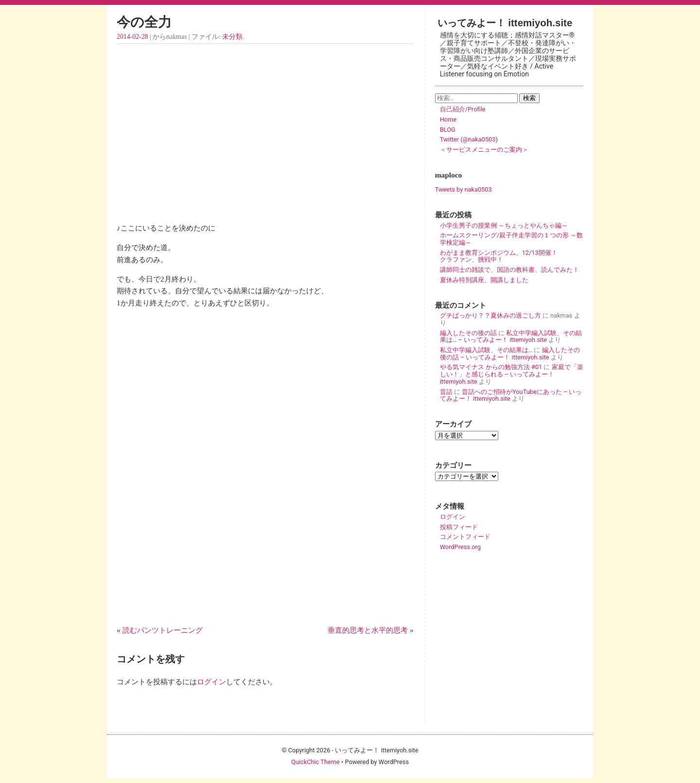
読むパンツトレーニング (163, 630)
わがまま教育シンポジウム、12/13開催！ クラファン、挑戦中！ (511, 256)
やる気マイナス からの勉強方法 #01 (491, 367)
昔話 (446, 392)
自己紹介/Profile (463, 109)
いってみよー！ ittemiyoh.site (505, 23)
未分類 (232, 37)
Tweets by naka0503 (464, 189)
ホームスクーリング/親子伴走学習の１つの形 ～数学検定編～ (511, 239)
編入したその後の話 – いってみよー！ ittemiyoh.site (510, 354)
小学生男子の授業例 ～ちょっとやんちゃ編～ (504, 225)
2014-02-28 (132, 37)
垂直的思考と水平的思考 (368, 630)
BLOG (448, 130)
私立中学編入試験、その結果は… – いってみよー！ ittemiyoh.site (511, 337)
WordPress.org (460, 547)
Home (448, 119)
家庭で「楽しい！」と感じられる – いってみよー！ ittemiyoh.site (512, 374)
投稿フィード (459, 527)
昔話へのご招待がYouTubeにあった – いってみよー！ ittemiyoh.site (511, 395)
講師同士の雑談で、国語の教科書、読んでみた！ (509, 270)
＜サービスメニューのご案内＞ (484, 150)
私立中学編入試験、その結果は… (486, 350)
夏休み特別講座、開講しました (484, 280)
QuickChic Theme (315, 762)
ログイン (211, 682)
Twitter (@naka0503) (469, 139)
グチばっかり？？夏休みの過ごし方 (490, 315)
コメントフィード (465, 537)
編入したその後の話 (468, 333)
